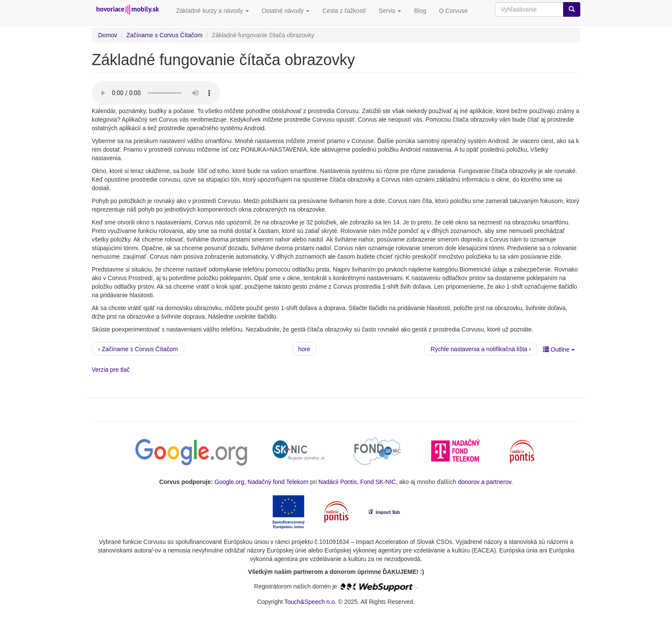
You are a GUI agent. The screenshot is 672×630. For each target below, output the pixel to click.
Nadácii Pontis (338, 482)
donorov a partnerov (484, 482)
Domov (108, 35)
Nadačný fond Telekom (278, 482)
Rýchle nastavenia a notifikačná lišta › (481, 349)
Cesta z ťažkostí (344, 11)
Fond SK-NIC (378, 482)
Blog (420, 11)
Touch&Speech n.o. (310, 602)
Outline (559, 349)
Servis (390, 11)
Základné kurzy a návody (213, 11)
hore (304, 349)
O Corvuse (453, 11)
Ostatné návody (286, 11)
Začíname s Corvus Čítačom (164, 35)
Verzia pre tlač (111, 370)
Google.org (229, 482)
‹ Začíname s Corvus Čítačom (138, 349)
